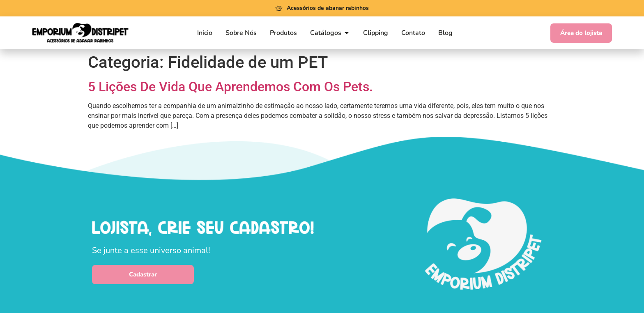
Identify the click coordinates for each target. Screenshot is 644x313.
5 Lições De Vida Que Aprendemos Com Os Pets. (230, 87)
